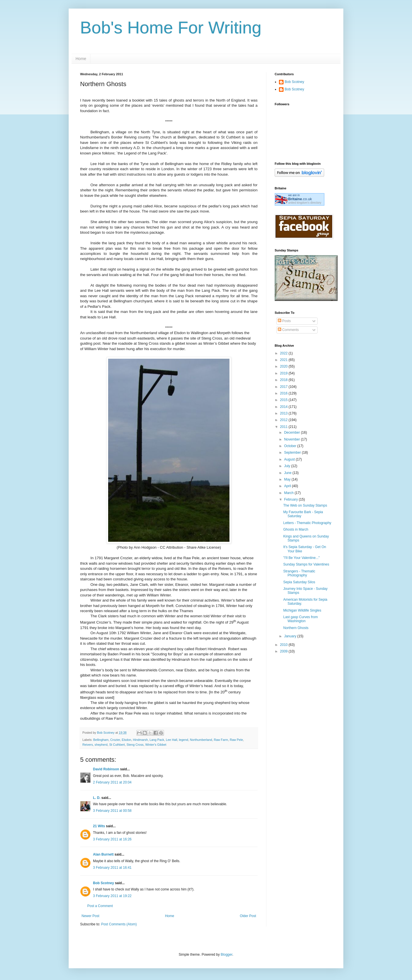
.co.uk (300, 199)
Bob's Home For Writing (171, 28)
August (290, 459)
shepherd (101, 745)
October (291, 446)
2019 (284, 373)
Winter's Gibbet (156, 745)
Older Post (248, 916)
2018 (284, 380)
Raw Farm (221, 740)
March (289, 493)
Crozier (115, 740)
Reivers (88, 745)
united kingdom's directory (305, 203)
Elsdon (126, 740)
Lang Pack (157, 740)
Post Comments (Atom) (119, 924)
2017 (284, 387)
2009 (284, 651)
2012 (284, 420)
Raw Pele (236, 740)
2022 (284, 353)
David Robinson (106, 769)
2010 (284, 645)
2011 (284, 427)
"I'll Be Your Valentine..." (301, 558)
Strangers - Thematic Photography (299, 573)
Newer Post (90, 916)
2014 (284, 407)
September (293, 453)
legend (183, 740)
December (293, 433)
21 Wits (99, 826)
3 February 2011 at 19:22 (112, 896)
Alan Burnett (103, 854)
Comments (288, 330)
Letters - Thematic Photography (307, 523)
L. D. (97, 798)
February (291, 499)
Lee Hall (172, 740)
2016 (284, 393)
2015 (284, 400)
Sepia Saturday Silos (299, 582)
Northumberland (201, 740)
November (293, 439)
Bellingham (101, 740)
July (288, 466)
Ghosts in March (296, 529)
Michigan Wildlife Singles (302, 610)
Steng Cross (135, 745)
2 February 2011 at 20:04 (112, 782)
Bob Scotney (103, 883)
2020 (284, 366)
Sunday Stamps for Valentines (306, 564)
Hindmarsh (140, 740)
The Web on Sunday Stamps (305, 505)
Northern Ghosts (296, 628)
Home (81, 59)
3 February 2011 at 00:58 (112, 811)
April (288, 486)
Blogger (226, 955)
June (288, 473)
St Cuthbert (117, 745)
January (291, 636)
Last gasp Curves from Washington (301, 619)
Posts (284, 321)
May (288, 479)
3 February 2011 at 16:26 (112, 839)
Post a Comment (100, 906)
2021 (284, 360)
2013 (284, 413)
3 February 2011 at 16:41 (112, 868)
